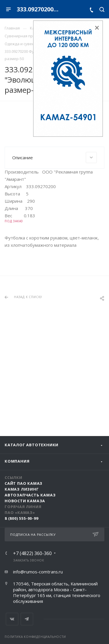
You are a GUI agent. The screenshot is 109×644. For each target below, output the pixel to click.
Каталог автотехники (32, 445)
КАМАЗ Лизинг (22, 489)
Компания (17, 461)
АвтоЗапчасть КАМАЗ (30, 495)
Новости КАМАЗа (25, 501)
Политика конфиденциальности (35, 637)
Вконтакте (12, 619)
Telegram (27, 619)
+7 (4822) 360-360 (32, 553)
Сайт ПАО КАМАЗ (24, 483)
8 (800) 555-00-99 (22, 518)
